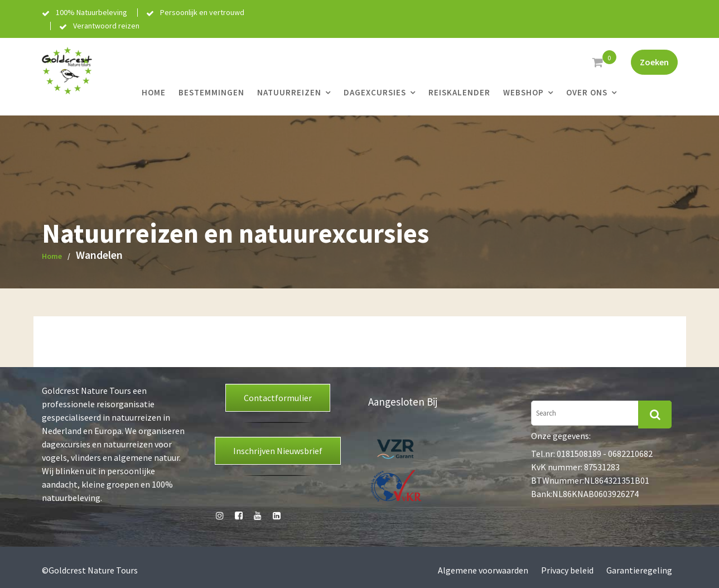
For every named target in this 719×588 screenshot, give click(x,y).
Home (154, 92)
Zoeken (654, 62)
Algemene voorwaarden (483, 570)
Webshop (523, 92)
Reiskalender (459, 92)
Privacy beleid (567, 570)
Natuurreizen (289, 92)
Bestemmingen (211, 92)
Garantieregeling (639, 570)
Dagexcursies (375, 92)
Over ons (587, 92)
